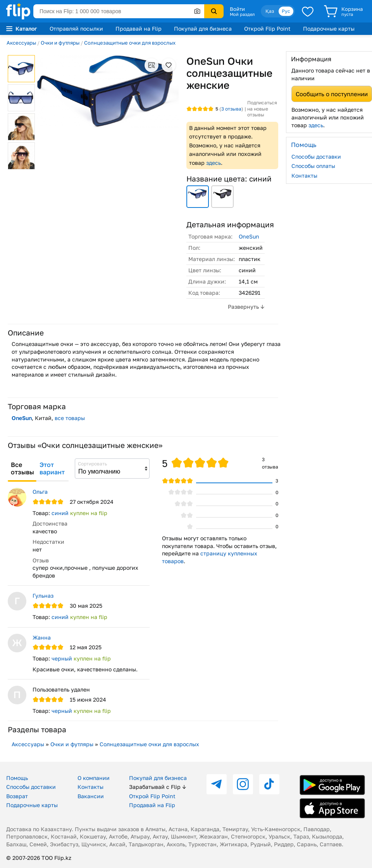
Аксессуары (21, 43)
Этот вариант (52, 469)
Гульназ (43, 596)
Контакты (304, 176)
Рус (286, 11)
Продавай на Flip (139, 29)
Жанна (42, 637)
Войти (237, 9)
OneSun (249, 236)
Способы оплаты (313, 166)
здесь (214, 163)
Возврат (17, 796)
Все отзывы (22, 469)
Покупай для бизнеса (203, 29)
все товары (70, 418)
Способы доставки (316, 156)
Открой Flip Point (267, 29)
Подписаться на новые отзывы (262, 109)
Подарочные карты (329, 29)
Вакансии (91, 796)
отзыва (231, 109)
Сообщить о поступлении (332, 94)
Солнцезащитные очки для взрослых (130, 43)
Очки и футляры (60, 43)
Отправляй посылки (76, 29)
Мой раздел (242, 14)
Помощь (17, 778)
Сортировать (92, 464)
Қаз (270, 11)
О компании (94, 778)
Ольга (40, 492)
